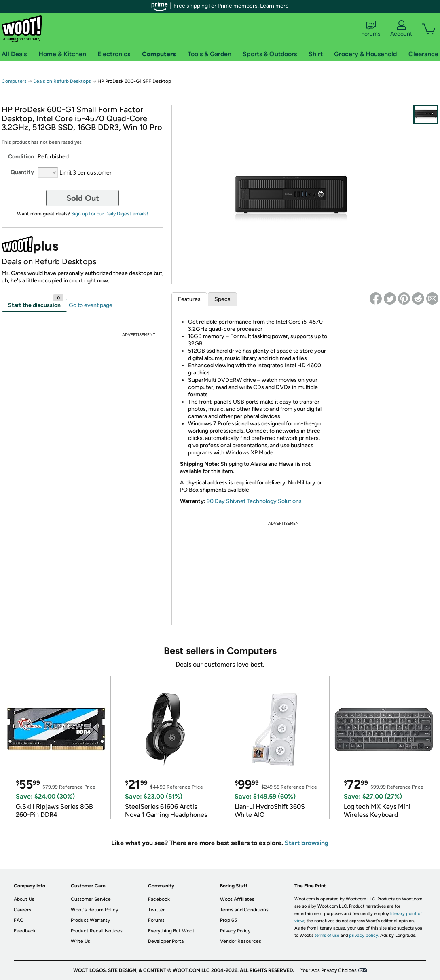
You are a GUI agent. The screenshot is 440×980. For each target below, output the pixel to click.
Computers (14, 81)
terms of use (327, 935)
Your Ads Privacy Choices (329, 970)
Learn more (274, 6)
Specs (222, 299)
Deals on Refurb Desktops (62, 81)
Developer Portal (166, 941)
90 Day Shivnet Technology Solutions (254, 501)
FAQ (19, 920)
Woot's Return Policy (94, 910)
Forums (371, 29)
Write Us (80, 941)
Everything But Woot (171, 931)
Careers (22, 910)
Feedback (25, 931)
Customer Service (91, 899)
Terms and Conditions (244, 910)
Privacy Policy (235, 931)
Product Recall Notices (97, 931)
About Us (24, 899)
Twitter (156, 910)
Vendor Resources (241, 941)
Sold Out (83, 198)
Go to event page (91, 305)
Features (189, 299)
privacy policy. (364, 935)
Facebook (159, 899)
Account (401, 29)
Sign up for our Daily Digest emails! (110, 214)
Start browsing (307, 843)
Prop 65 (228, 920)
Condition (21, 157)
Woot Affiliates (237, 899)
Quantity (22, 172)
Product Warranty (90, 920)
